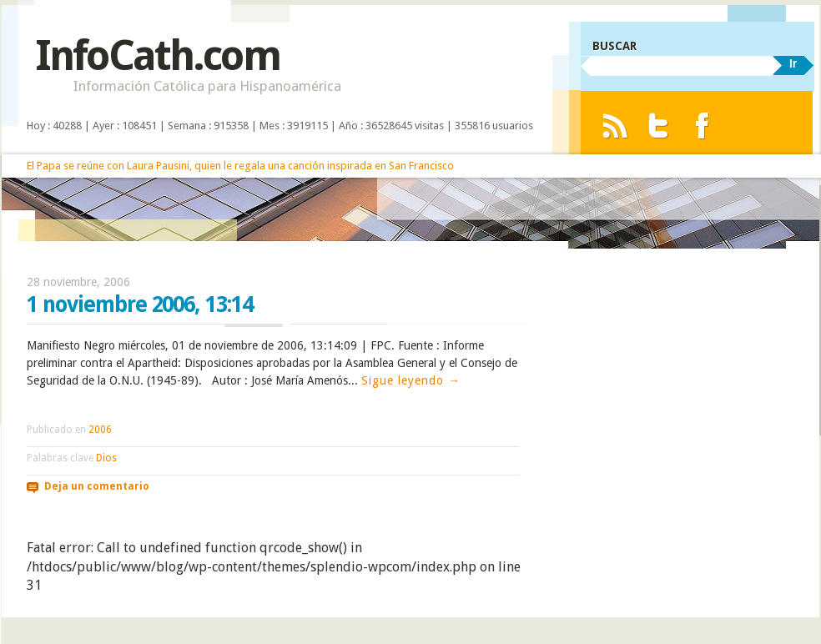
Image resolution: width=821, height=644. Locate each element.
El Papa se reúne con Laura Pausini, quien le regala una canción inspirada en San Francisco (240, 166)
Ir (793, 63)
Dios (106, 458)
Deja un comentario (97, 486)
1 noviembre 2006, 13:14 (140, 304)
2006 (100, 430)
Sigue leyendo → (411, 380)
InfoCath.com (157, 55)
